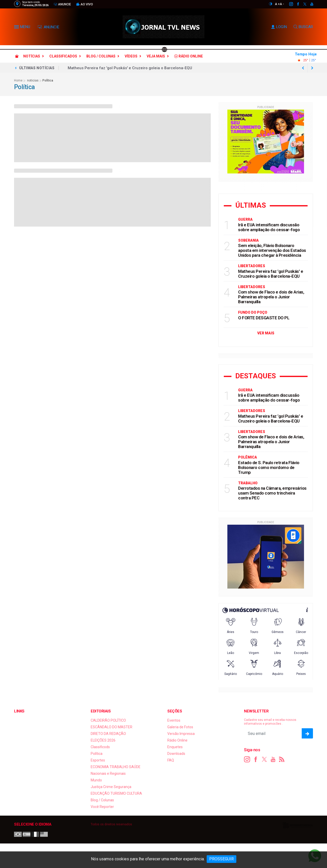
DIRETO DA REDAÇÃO (108, 734)
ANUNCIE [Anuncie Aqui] (48, 27)
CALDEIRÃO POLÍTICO (108, 720)
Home (18, 80)
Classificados (63, 56)
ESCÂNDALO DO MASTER (112, 727)
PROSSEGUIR (221, 859)
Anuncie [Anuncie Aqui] (62, 4)
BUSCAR (303, 27)
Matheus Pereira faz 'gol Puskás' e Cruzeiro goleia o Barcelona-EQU (130, 68)
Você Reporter (102, 807)
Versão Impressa (181, 734)
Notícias (32, 56)
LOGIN (279, 27)
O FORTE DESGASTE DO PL (264, 318)
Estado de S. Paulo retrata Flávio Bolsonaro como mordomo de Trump (269, 467)
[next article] (303, 68)
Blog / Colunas (101, 56)
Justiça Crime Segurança (111, 787)
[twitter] (302, 4)
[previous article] (312, 68)
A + (277, 4)
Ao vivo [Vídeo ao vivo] (85, 4)
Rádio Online (189, 56)
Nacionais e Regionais (108, 773)
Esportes (98, 760)
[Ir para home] (17, 56)
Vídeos (131, 56)
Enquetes (175, 747)
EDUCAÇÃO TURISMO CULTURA (116, 793)
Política (97, 754)
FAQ (171, 760)
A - (282, 4)
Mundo (96, 780)
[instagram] (288, 4)
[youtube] (309, 4)
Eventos (174, 720)
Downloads (176, 754)
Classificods (100, 747)
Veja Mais (156, 56)
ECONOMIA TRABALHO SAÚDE (116, 767)
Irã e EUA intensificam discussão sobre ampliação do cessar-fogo (269, 227)
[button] (17, 28)
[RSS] (282, 759)
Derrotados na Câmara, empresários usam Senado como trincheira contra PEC (272, 493)
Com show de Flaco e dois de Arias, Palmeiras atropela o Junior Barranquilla (271, 297)
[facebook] (295, 4)
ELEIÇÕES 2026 (103, 740)
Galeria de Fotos (180, 727)
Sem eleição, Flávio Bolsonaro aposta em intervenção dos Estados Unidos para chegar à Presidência (272, 250)
